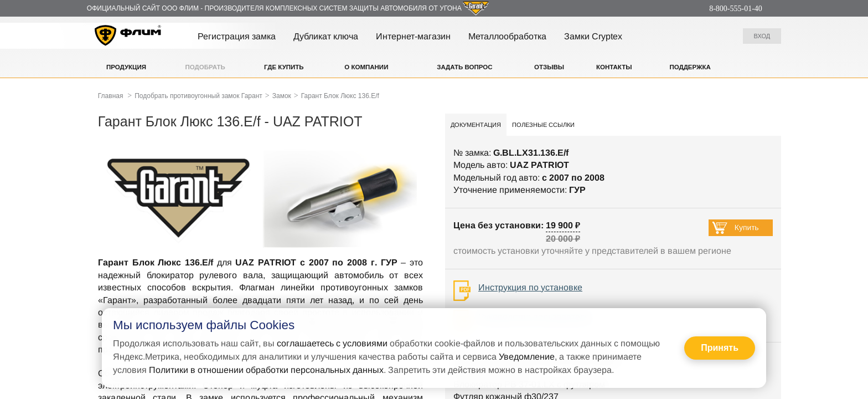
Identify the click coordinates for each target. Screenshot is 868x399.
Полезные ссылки (543, 125)
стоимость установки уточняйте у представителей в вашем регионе (592, 251)
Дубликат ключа (326, 36)
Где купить (284, 67)
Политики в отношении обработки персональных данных (266, 370)
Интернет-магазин (413, 36)
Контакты (614, 67)
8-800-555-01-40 (736, 9)
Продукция (126, 67)
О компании (366, 67)
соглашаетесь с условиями (332, 343)
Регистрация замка (237, 36)
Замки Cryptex (593, 36)
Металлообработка (507, 36)
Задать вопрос (464, 67)
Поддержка (690, 67)
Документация (476, 125)
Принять (720, 348)
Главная (111, 96)
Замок (282, 96)
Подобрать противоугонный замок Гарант (198, 96)
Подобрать (205, 67)
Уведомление (527, 357)
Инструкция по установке (530, 287)
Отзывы (549, 67)
